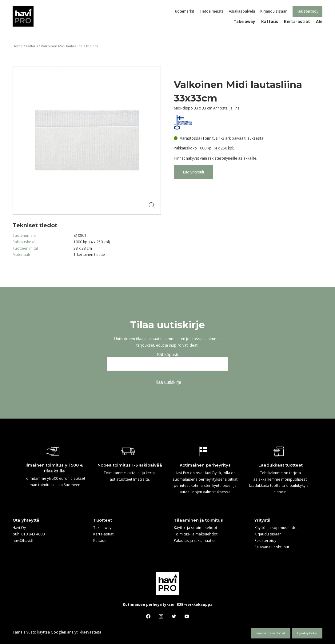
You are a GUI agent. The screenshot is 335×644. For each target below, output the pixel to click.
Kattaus (32, 46)
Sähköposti (167, 355)
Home (18, 46)
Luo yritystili (193, 172)
